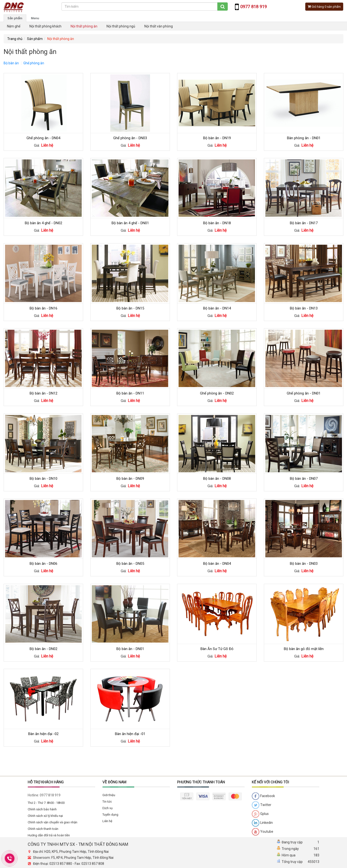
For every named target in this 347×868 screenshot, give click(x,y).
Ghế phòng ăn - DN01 (304, 393)
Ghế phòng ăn (34, 63)
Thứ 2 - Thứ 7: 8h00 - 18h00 (46, 848)
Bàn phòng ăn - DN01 (304, 138)
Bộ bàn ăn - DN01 (130, 649)
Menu (35, 18)
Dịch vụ (107, 854)
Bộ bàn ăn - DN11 (130, 393)
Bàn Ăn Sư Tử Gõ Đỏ (217, 649)
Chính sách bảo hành (42, 855)
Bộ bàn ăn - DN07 (304, 479)
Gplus (260, 860)
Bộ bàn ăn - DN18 (217, 223)
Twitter (262, 851)
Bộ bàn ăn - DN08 (217, 479)
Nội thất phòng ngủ (121, 26)
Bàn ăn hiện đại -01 (130, 734)
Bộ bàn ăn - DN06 (43, 564)
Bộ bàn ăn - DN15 (130, 308)
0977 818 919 (50, 841)
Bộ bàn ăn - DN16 (43, 308)
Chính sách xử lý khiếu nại (45, 861)
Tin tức (107, 847)
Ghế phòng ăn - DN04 (43, 138)
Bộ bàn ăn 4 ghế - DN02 (43, 223)
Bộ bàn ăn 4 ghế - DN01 (130, 223)
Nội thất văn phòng (159, 26)
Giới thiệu (109, 841)
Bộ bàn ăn (11, 63)
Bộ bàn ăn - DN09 (130, 479)
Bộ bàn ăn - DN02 (43, 649)
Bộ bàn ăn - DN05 (130, 564)
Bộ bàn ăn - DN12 (43, 393)
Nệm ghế (14, 26)
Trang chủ (15, 39)
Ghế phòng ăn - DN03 (130, 138)
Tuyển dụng (110, 860)
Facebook (263, 842)
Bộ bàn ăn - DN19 (217, 138)
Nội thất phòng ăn (84, 26)
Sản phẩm (15, 18)
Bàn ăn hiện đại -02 (43, 734)
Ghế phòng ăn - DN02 (217, 393)
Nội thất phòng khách (45, 26)
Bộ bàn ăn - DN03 (304, 564)
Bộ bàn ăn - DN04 (217, 564)
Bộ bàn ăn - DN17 (304, 223)
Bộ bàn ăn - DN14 (217, 308)
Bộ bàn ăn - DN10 (43, 479)
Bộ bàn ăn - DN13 (304, 308)
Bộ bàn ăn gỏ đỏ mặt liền (304, 649)
